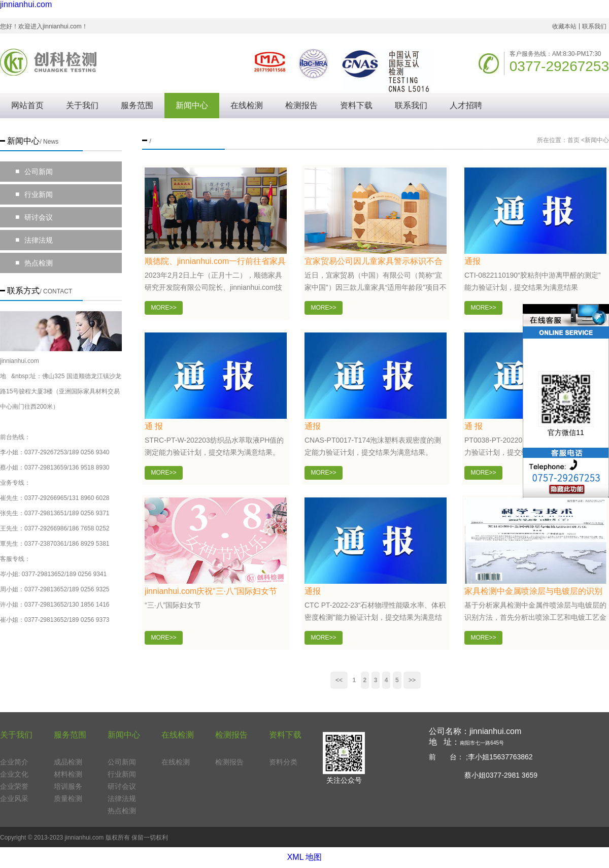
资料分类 (283, 762)
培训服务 (68, 786)
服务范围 (137, 105)
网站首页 (27, 105)
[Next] (412, 680)
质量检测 (68, 798)
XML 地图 (305, 857)
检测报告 (301, 105)
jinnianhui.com (26, 4)
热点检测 (34, 263)
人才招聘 (466, 105)
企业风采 (14, 798)
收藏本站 (564, 26)
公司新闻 (34, 172)
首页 (573, 140)
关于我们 (82, 105)
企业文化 (14, 774)
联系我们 (594, 26)
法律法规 (34, 240)
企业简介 (14, 762)
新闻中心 (192, 105)
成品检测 (68, 762)
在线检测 (247, 105)
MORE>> (163, 308)
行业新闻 (34, 194)
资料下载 (356, 105)
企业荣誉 (14, 786)
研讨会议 (34, 217)
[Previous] (339, 680)
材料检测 (68, 774)
